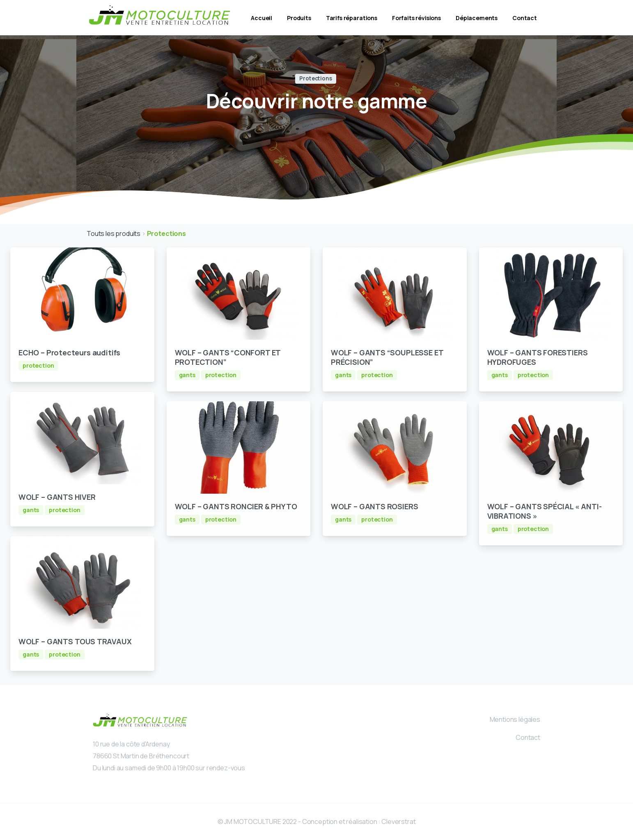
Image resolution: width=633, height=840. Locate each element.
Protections (166, 233)
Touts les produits (114, 233)
